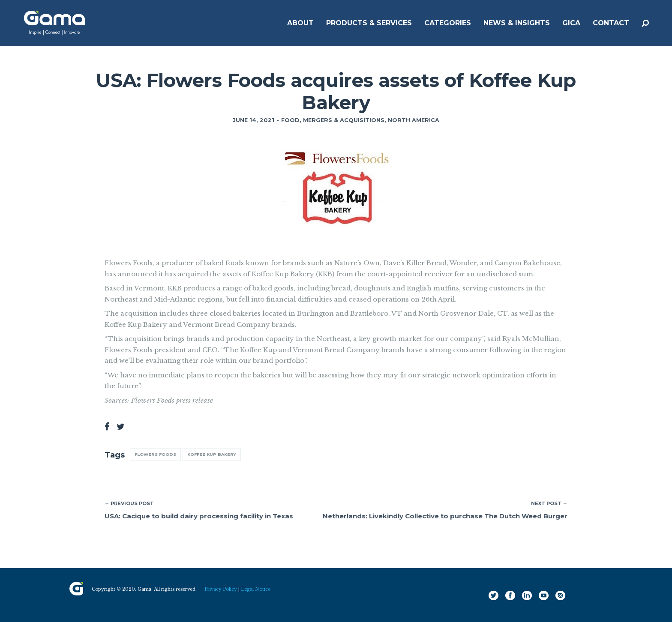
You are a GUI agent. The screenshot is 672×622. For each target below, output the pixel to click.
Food (290, 120)
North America (414, 120)
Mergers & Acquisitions (344, 120)
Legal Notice (256, 589)
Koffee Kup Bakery (212, 454)
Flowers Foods (155, 454)
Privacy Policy (221, 589)
